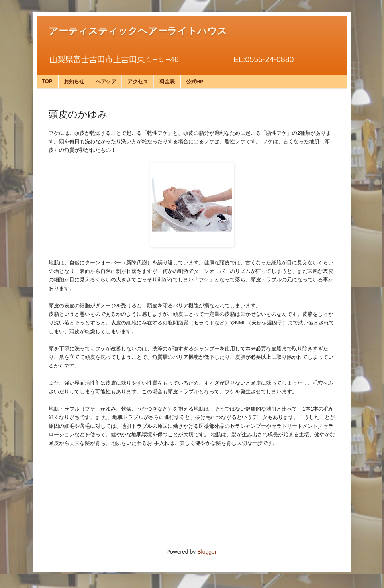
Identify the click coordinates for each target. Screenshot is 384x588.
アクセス (138, 82)
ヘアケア (106, 82)
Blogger (207, 552)
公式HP (195, 82)
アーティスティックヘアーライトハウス (138, 31)
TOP (47, 81)
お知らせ (74, 82)
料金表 (167, 82)
